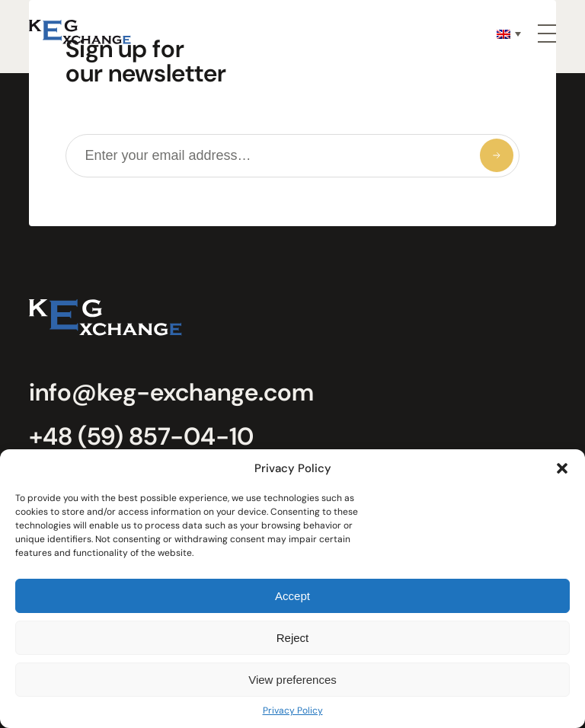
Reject (293, 638)
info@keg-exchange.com (171, 392)
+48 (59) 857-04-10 (141, 436)
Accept (292, 596)
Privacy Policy (293, 710)
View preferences (292, 680)
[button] (562, 468)
